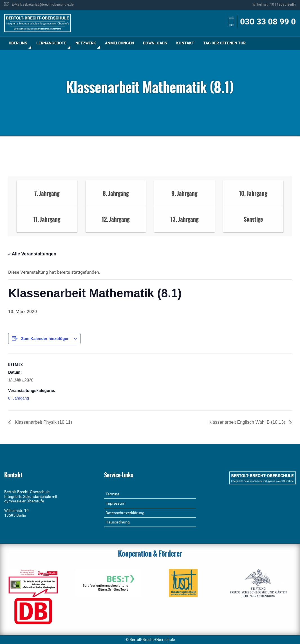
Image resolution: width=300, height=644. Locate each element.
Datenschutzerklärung (125, 513)
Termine (112, 494)
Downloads (155, 43)
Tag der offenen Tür (224, 43)
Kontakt (185, 43)
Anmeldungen (119, 43)
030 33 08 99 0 (268, 21)
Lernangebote (51, 43)
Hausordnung (118, 522)
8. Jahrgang (19, 398)
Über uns (18, 43)
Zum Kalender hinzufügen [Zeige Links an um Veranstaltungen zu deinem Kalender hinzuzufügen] (45, 339)
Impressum (115, 503)
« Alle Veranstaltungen (32, 254)
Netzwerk (86, 43)
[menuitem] (18, 43)
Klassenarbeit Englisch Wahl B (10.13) (248, 422)
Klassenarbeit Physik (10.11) (43, 422)
